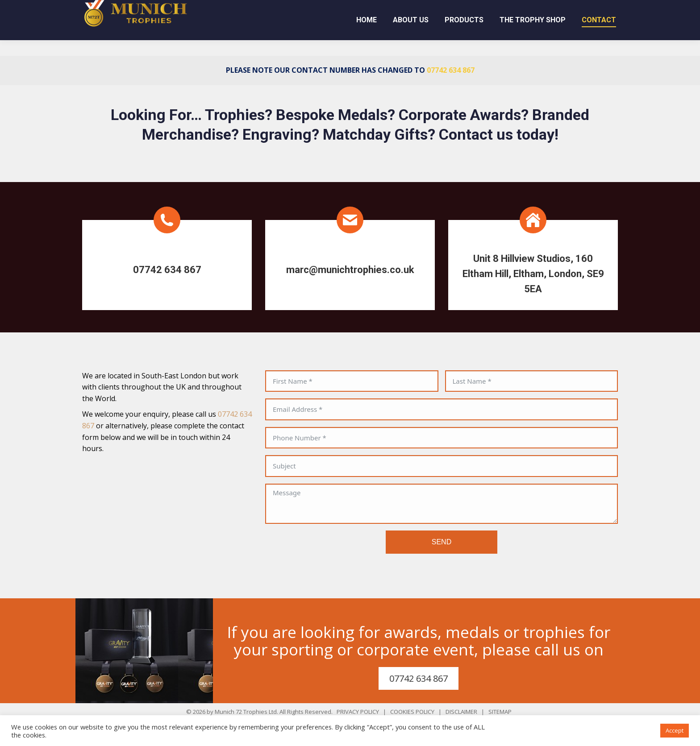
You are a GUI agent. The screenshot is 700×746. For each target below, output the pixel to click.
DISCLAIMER (461, 712)
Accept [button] (675, 730)
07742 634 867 (436, 8)
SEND (442, 542)
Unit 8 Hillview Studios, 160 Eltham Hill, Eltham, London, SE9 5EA (533, 274)
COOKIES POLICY (412, 712)
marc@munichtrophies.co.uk (560, 8)
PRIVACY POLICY (358, 712)
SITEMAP (500, 712)
